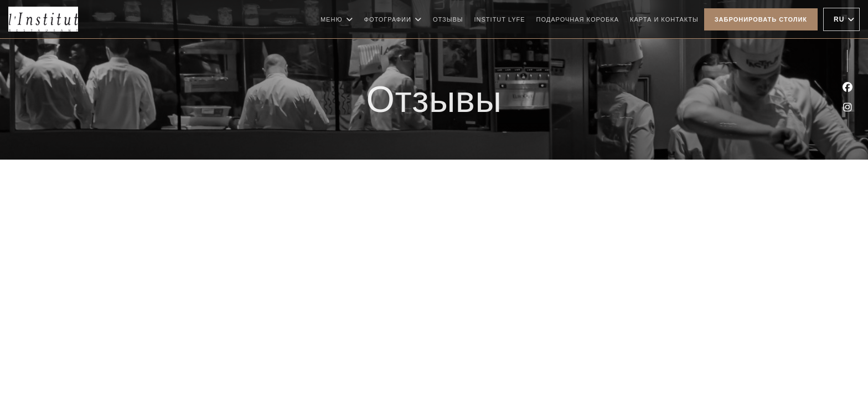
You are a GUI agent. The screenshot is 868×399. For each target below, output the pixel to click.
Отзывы (448, 19)
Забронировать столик (761, 19)
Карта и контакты (664, 19)
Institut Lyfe (500, 18)
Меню (337, 19)
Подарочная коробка (578, 18)
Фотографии (393, 19)
